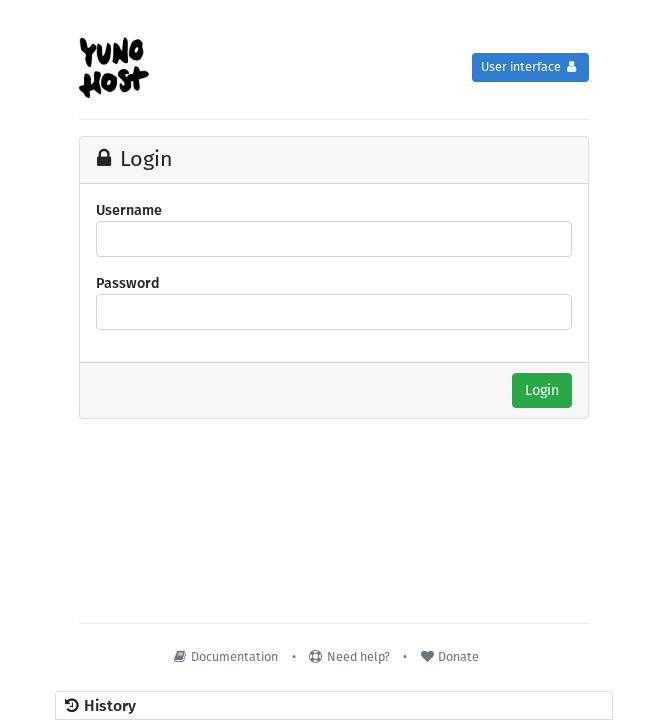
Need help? (349, 656)
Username (129, 210)
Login (542, 390)
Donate (449, 656)
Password (128, 283)
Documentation (225, 656)
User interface (530, 66)
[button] (334, 706)
